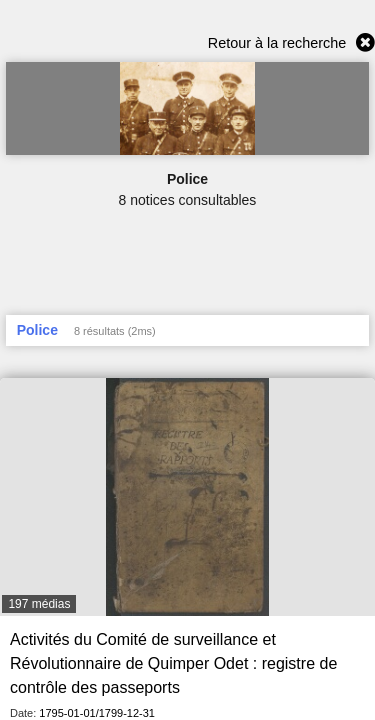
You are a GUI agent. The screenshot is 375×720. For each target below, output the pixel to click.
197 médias (39, 604)
